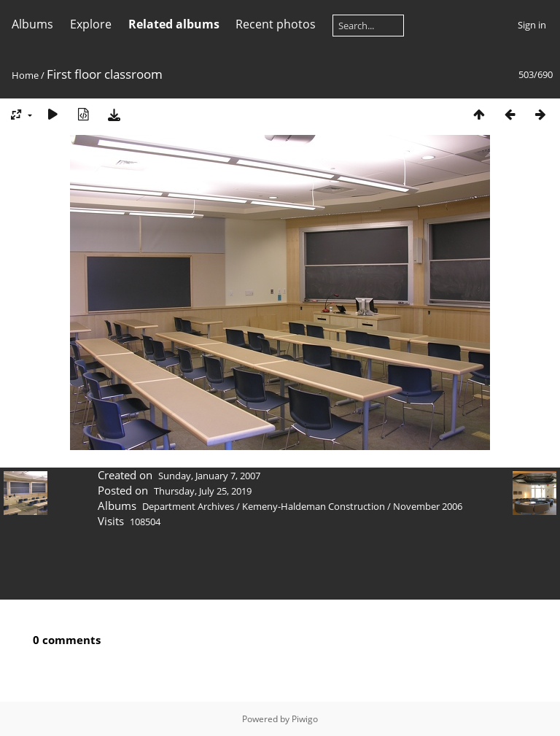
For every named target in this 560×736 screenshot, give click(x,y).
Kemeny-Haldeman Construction (314, 506)
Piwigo (305, 719)
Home (25, 75)
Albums (32, 24)
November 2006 (428, 506)
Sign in (532, 25)
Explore (91, 24)
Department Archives (188, 506)
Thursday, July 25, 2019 (203, 491)
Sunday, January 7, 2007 (209, 476)
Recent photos (276, 24)
